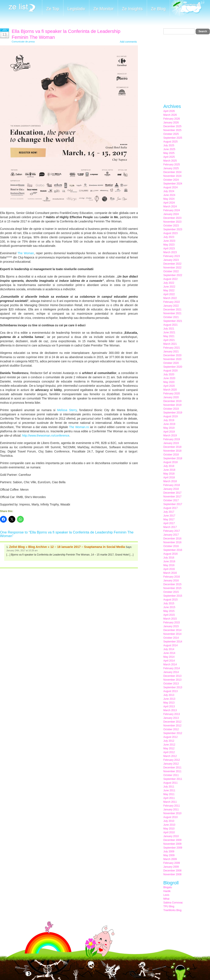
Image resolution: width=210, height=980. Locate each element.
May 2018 (169, 474)
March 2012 (170, 756)
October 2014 (171, 638)
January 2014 (171, 672)
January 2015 (171, 626)
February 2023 (172, 256)
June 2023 (169, 241)
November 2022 (172, 268)
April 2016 (169, 569)
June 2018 (169, 470)
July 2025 (169, 145)
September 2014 (173, 642)
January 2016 (171, 581)
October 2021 (171, 317)
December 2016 (172, 539)
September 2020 (173, 367)
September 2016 (173, 550)
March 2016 (170, 573)
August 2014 (170, 645)
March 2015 (170, 619)
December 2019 (172, 401)
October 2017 (171, 500)
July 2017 (169, 512)
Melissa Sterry (67, 410)
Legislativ (76, 9)
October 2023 (171, 226)
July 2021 (169, 329)
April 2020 (169, 386)
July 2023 (169, 237)
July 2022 (169, 283)
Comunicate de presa (23, 42)
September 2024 (173, 184)
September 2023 (173, 229)
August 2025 (170, 142)
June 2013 (169, 699)
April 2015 (169, 615)
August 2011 (170, 783)
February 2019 (172, 439)
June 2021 (169, 332)
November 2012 (172, 726)
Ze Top (53, 9)
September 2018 (173, 458)
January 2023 (171, 260)
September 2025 (173, 138)
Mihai (166, 899)
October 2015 (171, 592)
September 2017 (173, 504)
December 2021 (172, 310)
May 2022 (169, 290)
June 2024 (169, 195)
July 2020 (169, 374)
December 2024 (172, 172)
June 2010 (169, 825)
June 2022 (169, 287)
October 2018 (171, 455)
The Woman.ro (79, 427)
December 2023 (172, 218)
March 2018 (170, 481)
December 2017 (172, 493)
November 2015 (172, 588)
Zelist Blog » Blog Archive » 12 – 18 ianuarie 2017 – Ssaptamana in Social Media (67, 547)
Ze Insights (132, 9)
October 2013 (171, 684)
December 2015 (172, 584)
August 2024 (170, 187)
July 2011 (169, 787)
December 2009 (172, 840)
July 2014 (169, 649)
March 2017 (170, 527)
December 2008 (172, 871)
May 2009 (169, 855)
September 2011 (173, 779)
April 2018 (169, 477)
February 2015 (172, 623)
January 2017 (171, 535)
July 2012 (169, 741)
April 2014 (169, 661)
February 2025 (172, 165)
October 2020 (171, 363)
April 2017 (169, 523)
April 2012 (169, 752)
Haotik (167, 891)
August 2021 (170, 325)
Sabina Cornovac (173, 903)
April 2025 (169, 157)
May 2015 (169, 611)
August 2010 (170, 817)
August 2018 (170, 462)
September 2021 (173, 321)
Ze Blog (158, 9)
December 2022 (172, 264)
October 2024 (171, 180)
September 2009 (173, 848)
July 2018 (169, 466)
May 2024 (169, 199)
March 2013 (170, 710)
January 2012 (171, 764)
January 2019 (171, 443)
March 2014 (170, 665)
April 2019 (169, 432)
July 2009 (169, 852)
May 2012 (169, 748)
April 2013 (169, 706)
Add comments (128, 42)
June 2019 (169, 424)
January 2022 (171, 306)
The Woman (26, 253)
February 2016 (172, 577)
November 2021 (172, 313)
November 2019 (172, 405)
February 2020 (172, 394)
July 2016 (169, 558)
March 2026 (170, 115)
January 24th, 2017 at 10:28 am (22, 551)
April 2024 (169, 203)
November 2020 (172, 359)
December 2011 (172, 768)
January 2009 (171, 867)
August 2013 (170, 691)
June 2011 (169, 790)
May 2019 (169, 428)
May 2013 (169, 703)
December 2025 (172, 126)
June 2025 (169, 149)
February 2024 (172, 210)
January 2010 (171, 836)
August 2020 (170, 371)
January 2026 (171, 123)
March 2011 (170, 802)
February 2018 (172, 485)
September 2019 (173, 413)
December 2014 (172, 630)
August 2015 (170, 600)
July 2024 (169, 191)
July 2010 (169, 821)
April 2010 (169, 832)
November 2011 (172, 771)
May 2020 (169, 382)
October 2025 (171, 134)
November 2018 (172, 451)
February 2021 (172, 348)
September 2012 (173, 733)
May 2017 (169, 519)
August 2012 (170, 737)
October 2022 (171, 271)
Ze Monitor (104, 9)
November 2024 (172, 176)
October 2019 (171, 409)
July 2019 (169, 420)
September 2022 (173, 275)
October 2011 (171, 775)
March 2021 (170, 344)
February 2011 (172, 806)
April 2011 (169, 798)
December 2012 (172, 722)
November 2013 (172, 680)
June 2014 (169, 653)
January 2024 (171, 214)
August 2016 (170, 554)
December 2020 (172, 355)
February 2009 (172, 863)
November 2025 (172, 130)
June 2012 (169, 745)
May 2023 (169, 245)
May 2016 (169, 565)
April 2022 (169, 294)
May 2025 (169, 153)
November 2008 (172, 874)
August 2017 (170, 508)
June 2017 (169, 516)
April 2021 (169, 340)
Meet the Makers (187, 8)
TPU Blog (169, 906)
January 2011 (171, 810)
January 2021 (171, 352)
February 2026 (172, 119)
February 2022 (172, 302)
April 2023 (169, 248)
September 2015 (173, 596)
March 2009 (170, 859)
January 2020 (171, 397)
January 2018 (171, 489)
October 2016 (171, 546)
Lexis (166, 895)
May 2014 (169, 657)
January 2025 (171, 168)
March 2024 (170, 207)
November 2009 (172, 844)
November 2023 (172, 222)
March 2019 (170, 436)
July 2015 (169, 603)
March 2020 (170, 390)
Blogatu (168, 887)
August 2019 (170, 416)
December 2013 (172, 676)
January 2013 (171, 718)
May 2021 (169, 336)
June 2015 (169, 607)
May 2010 (169, 829)
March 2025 (170, 161)
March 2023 (170, 252)
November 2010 (172, 813)
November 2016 (172, 542)
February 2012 (172, 760)
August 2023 (170, 233)
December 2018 (172, 447)
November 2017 (172, 497)
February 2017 (172, 531)
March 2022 (170, 298)
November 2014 (172, 634)
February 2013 (172, 714)
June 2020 (169, 378)
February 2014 (172, 668)
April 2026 (169, 111)
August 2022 (170, 279)
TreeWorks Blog (172, 910)
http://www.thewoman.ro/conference (46, 436)
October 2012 (171, 729)
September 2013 (173, 687)
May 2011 (169, 794)
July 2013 (169, 695)
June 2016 (169, 561)
